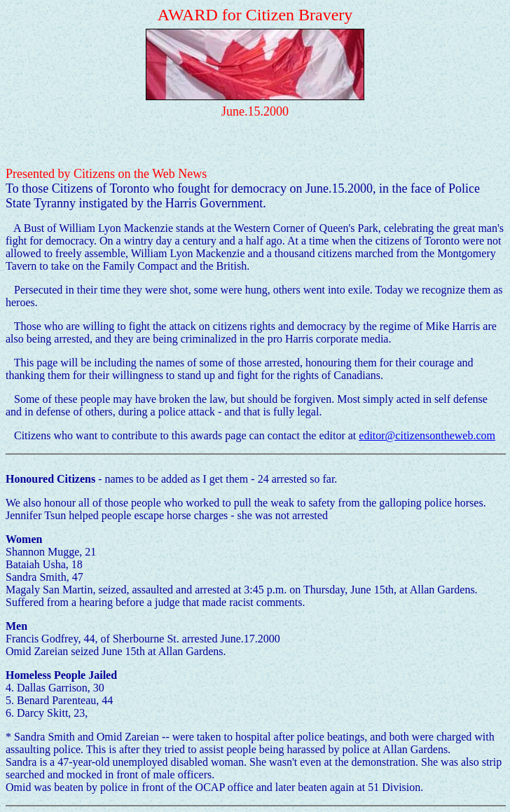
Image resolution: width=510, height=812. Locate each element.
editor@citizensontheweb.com (427, 435)
